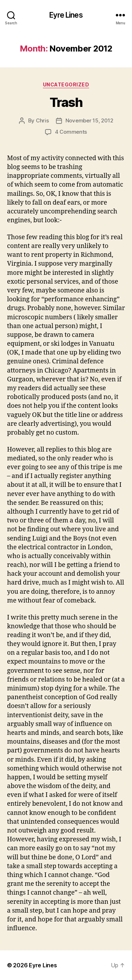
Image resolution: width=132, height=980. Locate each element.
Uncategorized (66, 84)
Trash (66, 102)
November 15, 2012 (89, 120)
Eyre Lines (66, 15)
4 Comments (71, 132)
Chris (42, 120)
